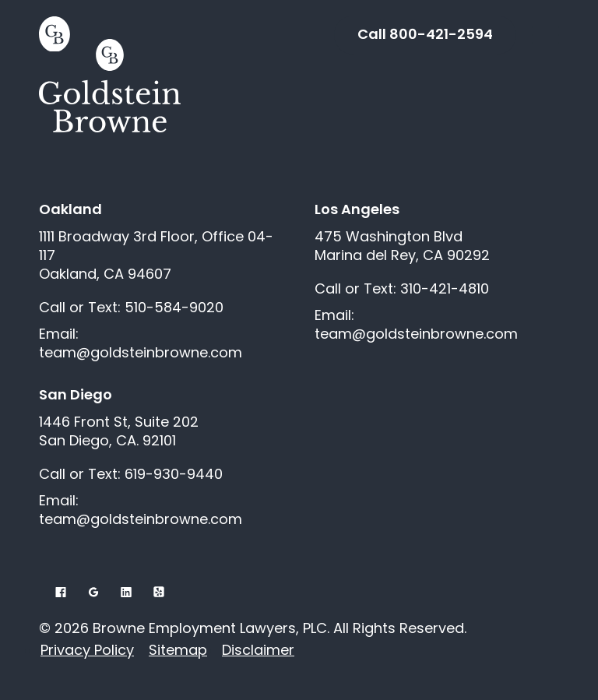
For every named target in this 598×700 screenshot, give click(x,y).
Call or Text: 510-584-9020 (131, 308)
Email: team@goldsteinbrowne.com (141, 343)
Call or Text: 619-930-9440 (131, 474)
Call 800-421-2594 (425, 34)
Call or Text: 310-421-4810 (402, 289)
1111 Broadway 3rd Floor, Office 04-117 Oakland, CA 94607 (156, 255)
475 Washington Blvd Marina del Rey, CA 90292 (402, 246)
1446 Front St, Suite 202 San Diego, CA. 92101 (119, 431)
